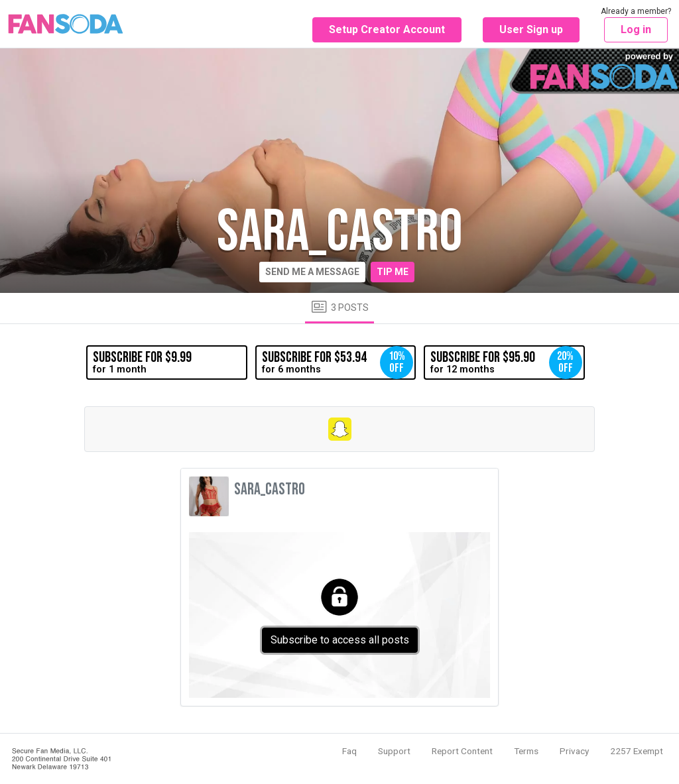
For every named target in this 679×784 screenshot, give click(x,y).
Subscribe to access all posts (340, 640)
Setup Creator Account (387, 29)
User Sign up (531, 29)
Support (394, 751)
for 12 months (506, 363)
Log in (636, 29)
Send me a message (312, 272)
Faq (349, 751)
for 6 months (338, 363)
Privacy (574, 751)
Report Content (462, 751)
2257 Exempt (637, 751)
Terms (526, 751)
